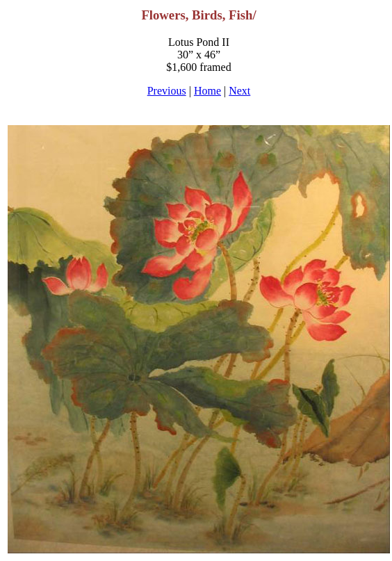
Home (207, 91)
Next (239, 91)
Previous (167, 91)
